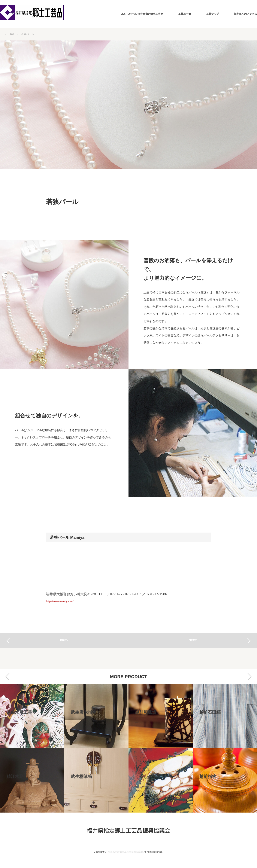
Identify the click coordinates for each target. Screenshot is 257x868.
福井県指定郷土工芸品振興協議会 (128, 830)
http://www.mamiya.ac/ (63, 601)
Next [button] (250, 677)
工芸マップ (212, 14)
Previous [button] (7, 677)
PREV (64, 640)
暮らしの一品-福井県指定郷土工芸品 (142, 14)
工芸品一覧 (185, 14)
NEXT (193, 640)
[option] (32, 748)
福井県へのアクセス (245, 14)
